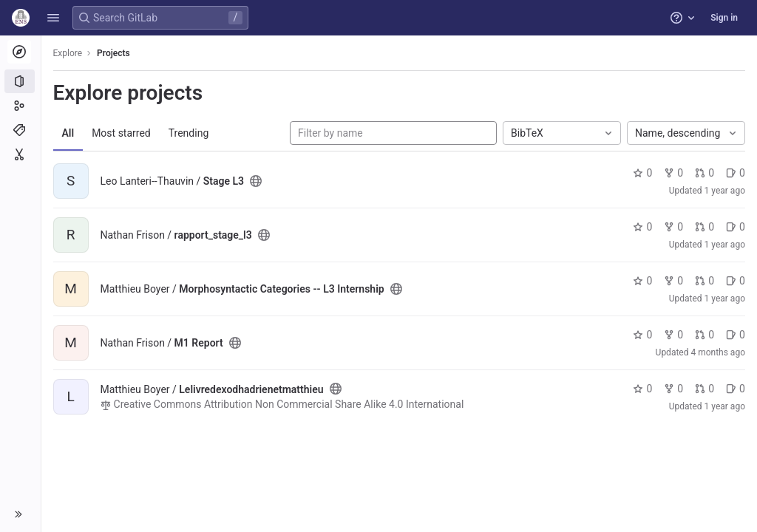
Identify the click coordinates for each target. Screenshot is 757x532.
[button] (53, 18)
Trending (189, 133)
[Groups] (20, 106)
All (68, 133)
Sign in (724, 18)
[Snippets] (20, 154)
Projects (114, 53)
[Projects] (20, 81)
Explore (68, 53)
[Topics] (20, 130)
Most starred (122, 133)
